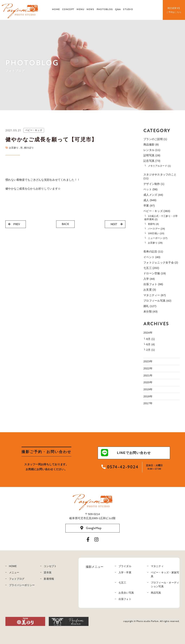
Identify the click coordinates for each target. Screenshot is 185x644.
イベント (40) (152, 257)
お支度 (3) (150, 290)
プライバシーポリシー (22, 585)
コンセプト (50, 566)
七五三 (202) (151, 268)
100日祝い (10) (156, 233)
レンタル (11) (152, 150)
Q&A (118, 9)
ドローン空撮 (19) (155, 273)
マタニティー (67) (155, 295)
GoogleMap (91, 528)
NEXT (117, 224)
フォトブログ (17, 579)
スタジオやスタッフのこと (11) (160, 176)
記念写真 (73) (152, 161)
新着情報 (49, 579)
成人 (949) (150, 200)
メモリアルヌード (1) (159, 166)
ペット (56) (150, 189)
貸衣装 (48, 572)
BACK (65, 224)
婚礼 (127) (150, 306)
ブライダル (125, 566)
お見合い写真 (126, 593)
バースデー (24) (156, 229)
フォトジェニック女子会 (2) (161, 262)
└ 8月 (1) (149, 339)
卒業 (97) (149, 206)
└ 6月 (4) (149, 344)
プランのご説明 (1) (155, 139)
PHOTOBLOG (105, 9)
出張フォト (125, 599)
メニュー (14, 572)
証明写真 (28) (152, 155)
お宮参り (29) (155, 243)
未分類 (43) (150, 311)
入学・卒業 (125, 572)
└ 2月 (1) (149, 350)
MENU (80, 9)
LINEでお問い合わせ (126, 453)
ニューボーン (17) (158, 238)
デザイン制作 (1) (154, 184)
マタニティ (157, 566)
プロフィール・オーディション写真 (165, 584)
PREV (14, 224)
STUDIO (128, 9)
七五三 (122, 583)
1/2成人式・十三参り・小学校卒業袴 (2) (161, 218)
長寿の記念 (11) (153, 251)
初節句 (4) (153, 224)
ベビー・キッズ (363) (157, 211)
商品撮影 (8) (151, 144)
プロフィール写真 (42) (157, 301)
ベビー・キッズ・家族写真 (165, 574)
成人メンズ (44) (153, 195)
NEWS (90, 9)
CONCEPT (68, 9)
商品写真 (156, 593)
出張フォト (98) (153, 284)
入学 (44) (149, 279)
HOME (56, 9)
